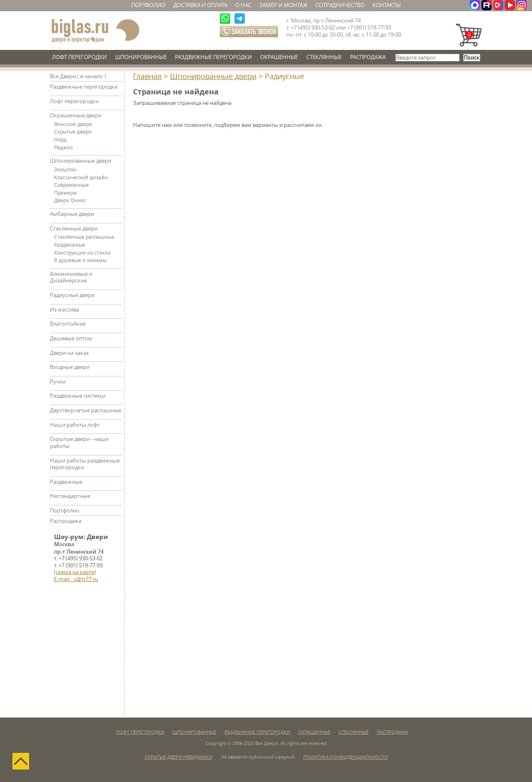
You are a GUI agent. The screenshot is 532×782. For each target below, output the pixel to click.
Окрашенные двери (76, 115)
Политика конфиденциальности (346, 757)
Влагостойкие (68, 324)
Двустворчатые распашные (86, 410)
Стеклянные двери (74, 229)
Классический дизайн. (82, 178)
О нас (243, 5)
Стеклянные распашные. (85, 237)
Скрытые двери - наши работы (79, 443)
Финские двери (73, 124)
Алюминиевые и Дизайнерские (71, 277)
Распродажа (368, 57)
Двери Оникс (70, 200)
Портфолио (148, 5)
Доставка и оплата (200, 5)
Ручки (58, 382)
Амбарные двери (72, 214)
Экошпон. (66, 170)
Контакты (387, 5)
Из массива (64, 310)
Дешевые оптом (71, 338)
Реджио (63, 148)
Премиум (65, 193)
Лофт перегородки (79, 57)
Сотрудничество (340, 5)
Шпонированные (141, 57)
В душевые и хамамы (80, 260)
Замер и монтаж (283, 5)
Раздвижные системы (78, 396)
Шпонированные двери (213, 77)
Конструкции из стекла (82, 253)
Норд (60, 140)
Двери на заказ (69, 353)
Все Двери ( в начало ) (78, 76)
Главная (147, 77)
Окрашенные (279, 57)
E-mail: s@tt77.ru (76, 579)
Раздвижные (70, 245)
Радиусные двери (72, 295)
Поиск (472, 58)
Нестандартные (70, 496)
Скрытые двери (73, 132)
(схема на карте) (75, 572)
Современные (71, 185)
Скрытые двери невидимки (179, 757)
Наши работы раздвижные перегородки (85, 464)
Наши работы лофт (75, 425)
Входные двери (70, 367)
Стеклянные (324, 57)
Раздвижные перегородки (213, 57)
